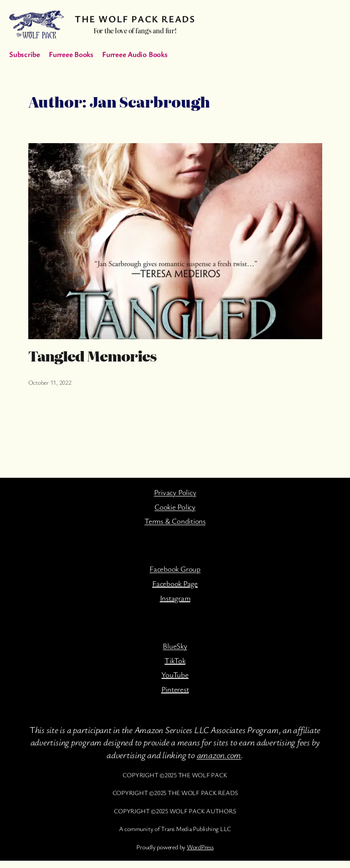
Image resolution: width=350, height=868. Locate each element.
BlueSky (175, 646)
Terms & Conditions (175, 521)
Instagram (175, 598)
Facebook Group (175, 569)
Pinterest (175, 689)
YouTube (175, 674)
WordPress (200, 847)
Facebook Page (175, 583)
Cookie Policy (175, 507)
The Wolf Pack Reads (135, 19)
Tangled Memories (93, 356)
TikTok (175, 660)
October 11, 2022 (50, 382)
